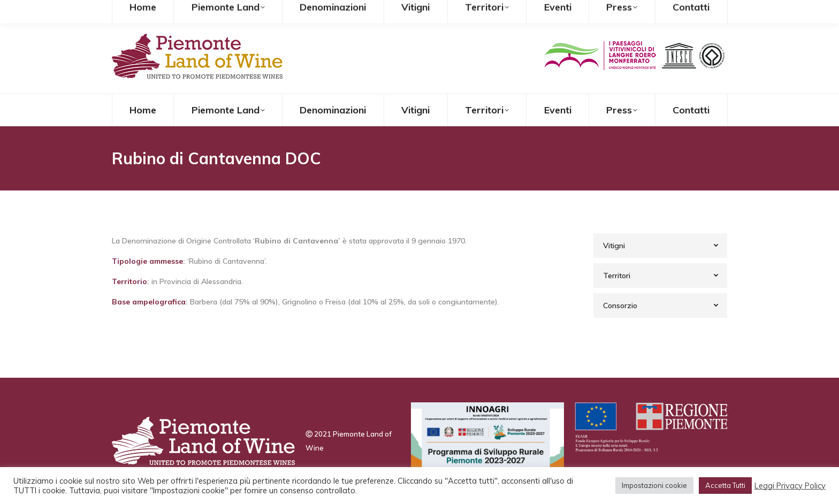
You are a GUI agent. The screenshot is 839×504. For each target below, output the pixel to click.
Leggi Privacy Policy (790, 486)
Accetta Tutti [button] (725, 485)
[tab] (660, 246)
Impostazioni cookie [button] (654, 485)
